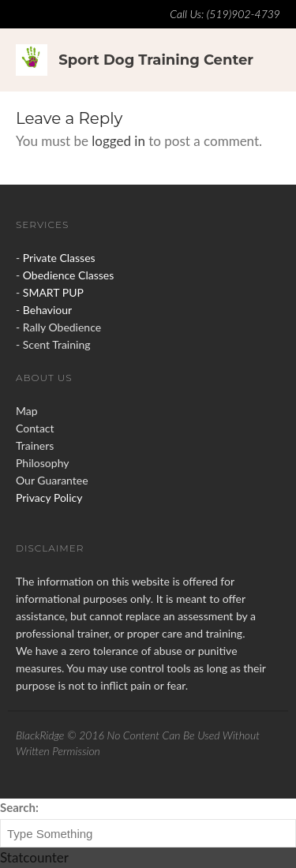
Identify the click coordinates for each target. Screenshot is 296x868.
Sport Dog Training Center (156, 60)
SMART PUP (53, 292)
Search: (19, 807)
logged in (118, 141)
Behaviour (47, 310)
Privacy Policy (49, 498)
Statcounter (34, 857)
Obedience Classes (68, 275)
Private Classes (59, 258)
